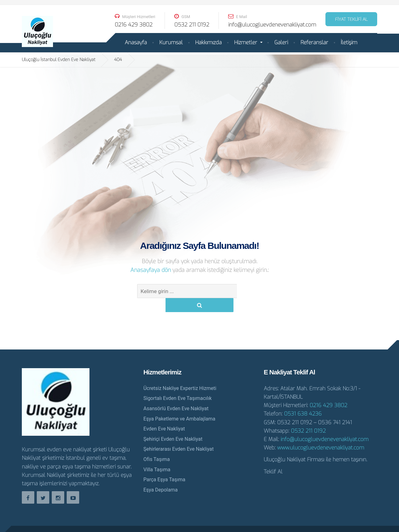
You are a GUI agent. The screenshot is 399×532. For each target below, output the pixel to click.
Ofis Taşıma (157, 445)
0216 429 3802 (328, 391)
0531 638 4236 (303, 400)
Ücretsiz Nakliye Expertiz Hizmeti (180, 374)
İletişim (349, 43)
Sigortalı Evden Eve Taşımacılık (178, 384)
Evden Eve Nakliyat (164, 415)
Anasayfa (136, 43)
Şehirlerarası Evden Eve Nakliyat (179, 435)
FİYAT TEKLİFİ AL (351, 19)
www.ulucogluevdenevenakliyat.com (321, 434)
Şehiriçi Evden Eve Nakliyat (173, 425)
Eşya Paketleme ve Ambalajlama (179, 405)
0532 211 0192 (308, 417)
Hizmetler (246, 43)
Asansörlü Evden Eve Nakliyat (176, 394)
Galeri (281, 43)
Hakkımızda (208, 43)
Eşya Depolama (161, 476)
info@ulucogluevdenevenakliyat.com (324, 425)
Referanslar (314, 43)
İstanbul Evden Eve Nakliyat (344, 522)
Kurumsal (171, 43)
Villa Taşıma (157, 456)
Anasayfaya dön (151, 270)
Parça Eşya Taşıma (164, 465)
